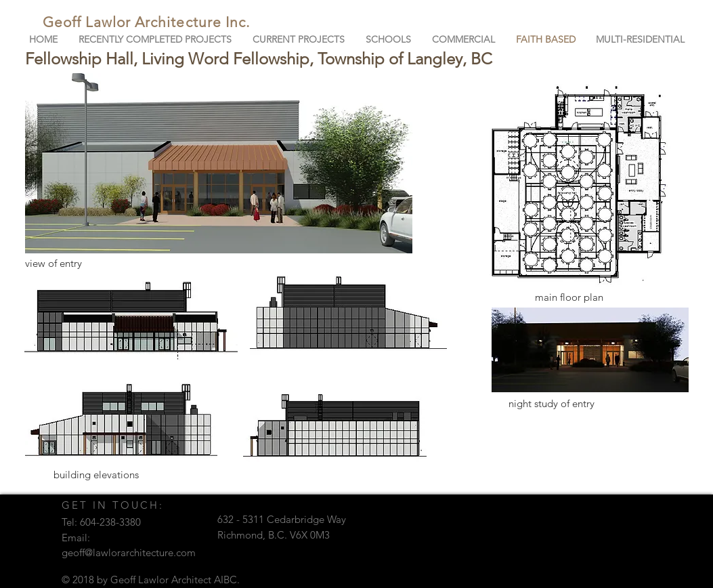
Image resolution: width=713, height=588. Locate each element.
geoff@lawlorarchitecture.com (129, 552)
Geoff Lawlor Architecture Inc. (147, 22)
